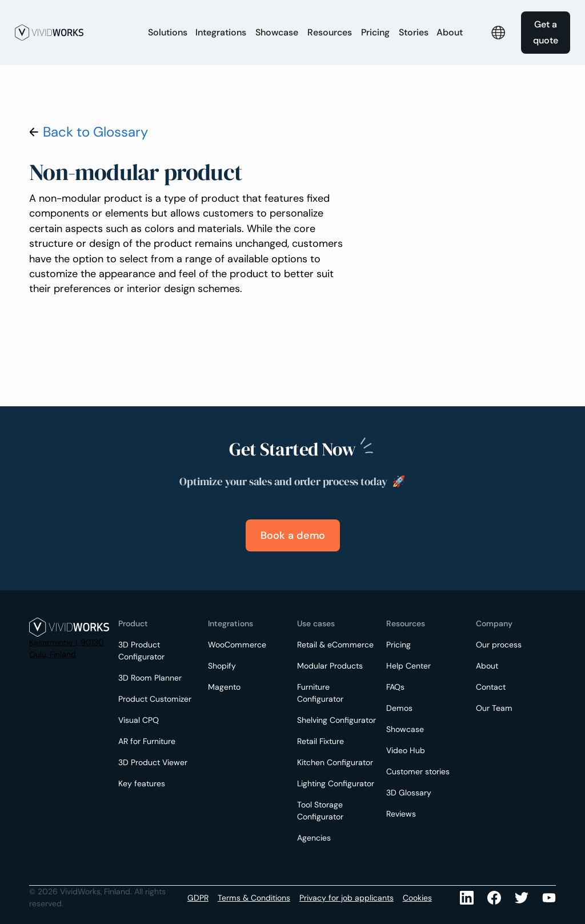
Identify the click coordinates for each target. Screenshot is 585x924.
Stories (414, 32)
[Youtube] (522, 898)
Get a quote (546, 32)
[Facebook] (494, 898)
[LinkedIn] (467, 898)
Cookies (417, 898)
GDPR (198, 898)
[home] (75, 33)
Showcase (277, 32)
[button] (168, 33)
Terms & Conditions (254, 898)
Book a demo (293, 535)
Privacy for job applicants (346, 898)
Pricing (375, 32)
